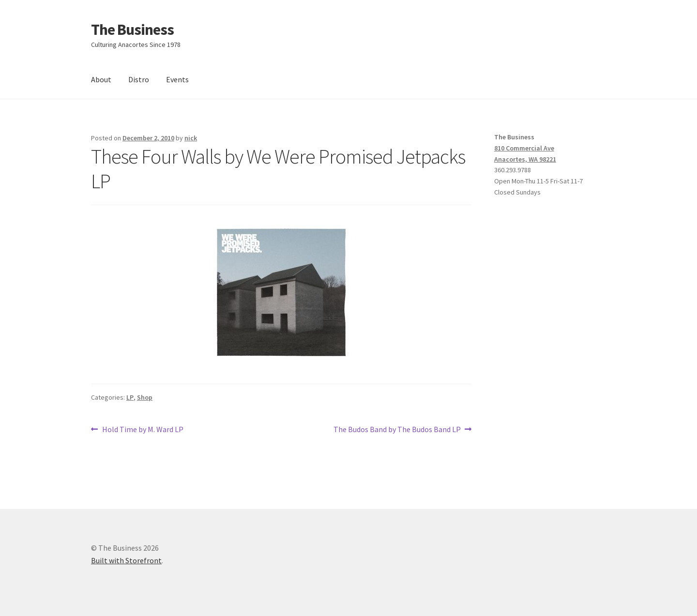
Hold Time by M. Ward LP (143, 430)
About (101, 79)
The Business (132, 30)
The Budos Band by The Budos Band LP (397, 430)
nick (191, 138)
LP (130, 397)
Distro (139, 79)
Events (177, 79)
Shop (145, 397)
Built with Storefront (126, 560)
